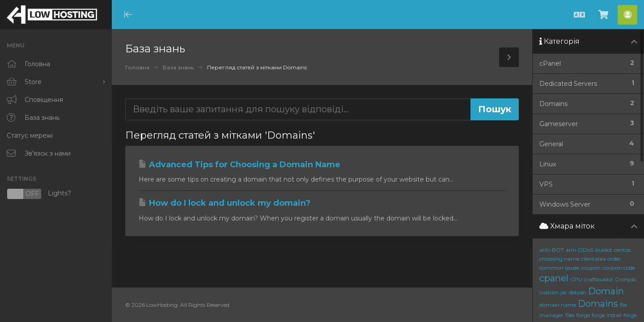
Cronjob (625, 279)
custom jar (553, 292)
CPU (576, 279)
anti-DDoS (580, 250)
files (570, 315)
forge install (607, 315)
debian (578, 292)
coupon (591, 268)
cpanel (554, 278)
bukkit (604, 250)
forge (583, 315)
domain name (558, 305)
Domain (606, 291)
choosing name (559, 259)
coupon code (619, 268)
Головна (137, 67)
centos (622, 250)
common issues (559, 268)
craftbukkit (599, 279)
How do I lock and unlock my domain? (225, 203)
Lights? (39, 194)
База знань (178, 67)
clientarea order (601, 259)
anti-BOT (552, 250)
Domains (598, 304)
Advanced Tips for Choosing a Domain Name (239, 165)
